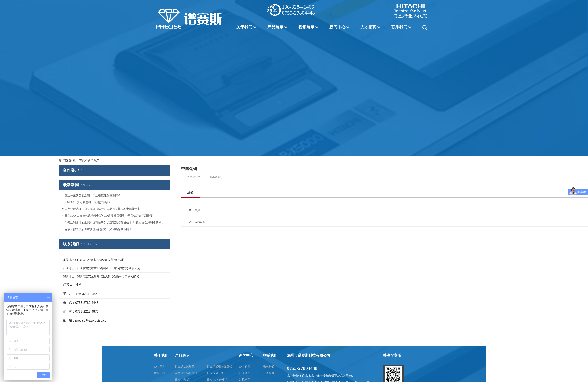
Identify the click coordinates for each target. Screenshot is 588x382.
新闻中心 (337, 27)
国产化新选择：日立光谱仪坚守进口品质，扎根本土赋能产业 (102, 209)
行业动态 (245, 373)
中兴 (197, 210)
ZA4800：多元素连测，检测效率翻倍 (87, 202)
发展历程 (160, 373)
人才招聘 (368, 27)
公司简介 (160, 367)
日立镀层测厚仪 (185, 367)
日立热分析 (182, 380)
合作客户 (93, 160)
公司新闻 (245, 367)
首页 (82, 160)
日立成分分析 (215, 373)
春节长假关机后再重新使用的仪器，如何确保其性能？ (98, 229)
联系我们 (399, 27)
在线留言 (269, 373)
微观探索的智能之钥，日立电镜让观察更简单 (93, 196)
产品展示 (275, 27)
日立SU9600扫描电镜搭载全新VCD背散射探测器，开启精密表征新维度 (108, 216)
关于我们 (244, 27)
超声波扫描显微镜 (186, 373)
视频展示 (306, 27)
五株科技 (200, 222)
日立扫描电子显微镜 (220, 367)
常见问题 (245, 380)
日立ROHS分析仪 (218, 380)
